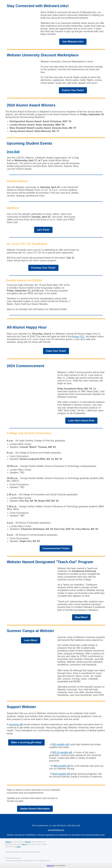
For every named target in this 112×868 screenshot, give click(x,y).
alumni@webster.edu (56, 830)
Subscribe (50, 866)
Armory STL (78, 336)
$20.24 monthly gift (62, 752)
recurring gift (16, 724)
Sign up (24, 844)
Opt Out (28, 842)
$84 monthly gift (62, 766)
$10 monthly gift (60, 744)
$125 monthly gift (61, 774)
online (19, 847)
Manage (8, 842)
